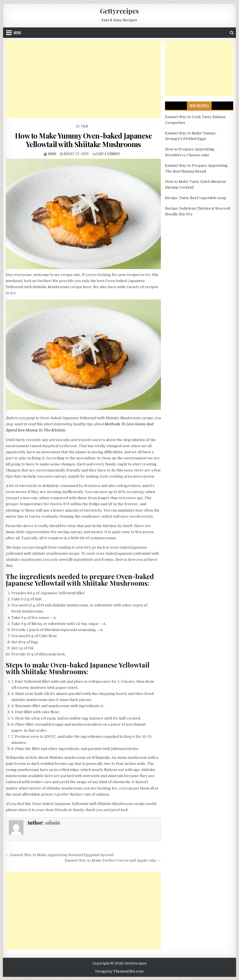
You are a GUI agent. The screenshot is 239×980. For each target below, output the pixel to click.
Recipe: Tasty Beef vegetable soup (196, 198)
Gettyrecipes (119, 11)
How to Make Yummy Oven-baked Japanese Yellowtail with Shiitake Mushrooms (83, 140)
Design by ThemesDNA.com (119, 971)
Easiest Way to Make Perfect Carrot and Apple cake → (113, 860)
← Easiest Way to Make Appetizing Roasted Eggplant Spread (60, 855)
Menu (17, 33)
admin (52, 154)
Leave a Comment (108, 154)
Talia (84, 126)
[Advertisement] (83, 79)
